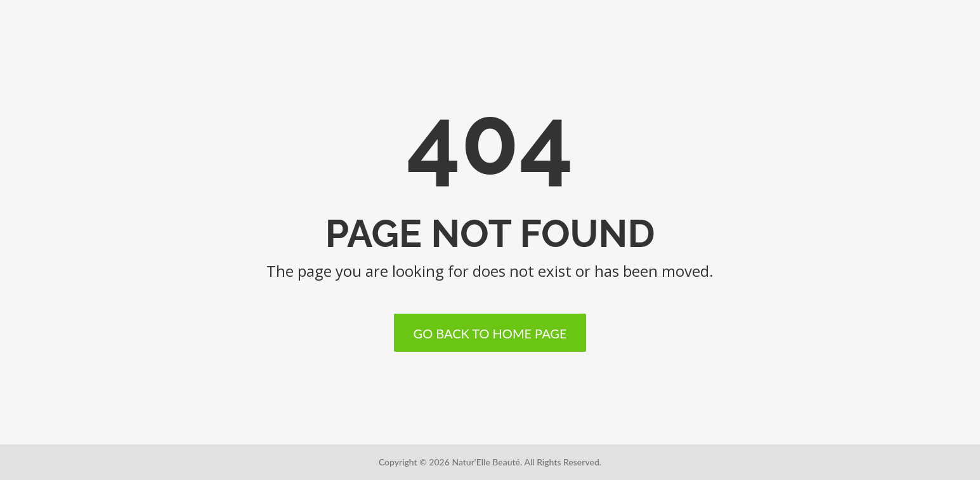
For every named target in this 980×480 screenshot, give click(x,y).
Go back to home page (490, 333)
